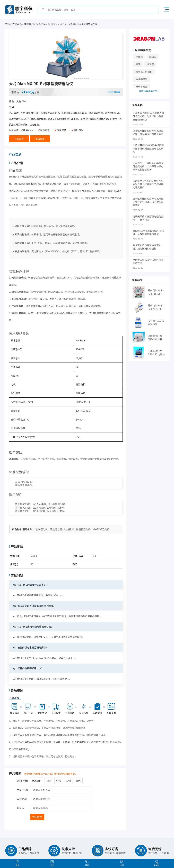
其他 (78, 780)
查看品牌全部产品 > (149, 91)
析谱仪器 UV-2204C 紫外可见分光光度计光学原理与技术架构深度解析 (148, 184)
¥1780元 (28, 92)
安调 (68, 780)
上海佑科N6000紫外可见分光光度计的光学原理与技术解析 (148, 132)
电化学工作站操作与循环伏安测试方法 (148, 261)
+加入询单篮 (114, 92)
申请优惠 (40, 139)
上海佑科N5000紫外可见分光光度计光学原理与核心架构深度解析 (148, 202)
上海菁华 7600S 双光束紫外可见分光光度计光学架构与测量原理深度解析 (148, 116)
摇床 (138, 64)
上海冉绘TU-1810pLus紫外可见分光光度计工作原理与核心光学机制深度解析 (148, 166)
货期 (49, 780)
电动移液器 (142, 87)
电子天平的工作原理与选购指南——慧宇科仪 (148, 218)
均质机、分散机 (144, 72)
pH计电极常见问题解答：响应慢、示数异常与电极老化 (148, 233)
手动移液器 (142, 79)
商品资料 (37, 780)
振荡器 (150, 64)
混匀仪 (153, 57)
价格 (59, 780)
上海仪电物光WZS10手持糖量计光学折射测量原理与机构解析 (148, 148)
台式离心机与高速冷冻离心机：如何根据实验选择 (147, 247)
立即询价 (19, 139)
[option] (66, 57)
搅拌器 (139, 57)
